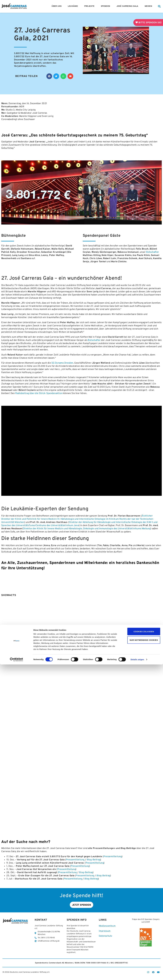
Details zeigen (137, 975)
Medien (149, 6)
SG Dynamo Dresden (62, 363)
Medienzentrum (107, 927)
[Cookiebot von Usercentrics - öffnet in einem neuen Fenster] (16, 975)
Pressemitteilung (113, 857)
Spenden (106, 6)
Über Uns (57, 6)
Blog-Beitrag (94, 860)
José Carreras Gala (128, 6)
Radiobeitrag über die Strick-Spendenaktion (39, 393)
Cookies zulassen (142, 947)
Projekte (90, 6)
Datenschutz (106, 937)
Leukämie (73, 6)
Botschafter (152, 252)
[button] (159, 6)
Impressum (105, 932)
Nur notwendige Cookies (142, 956)
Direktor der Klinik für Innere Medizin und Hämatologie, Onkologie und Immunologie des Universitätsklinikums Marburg (87, 529)
